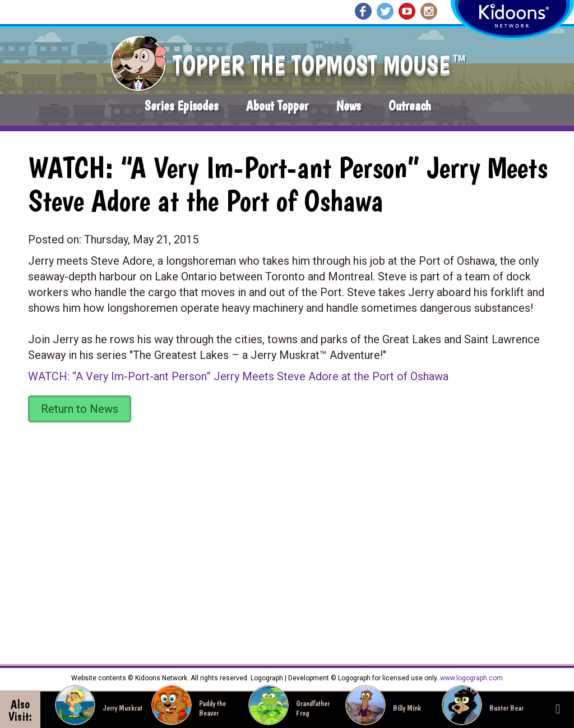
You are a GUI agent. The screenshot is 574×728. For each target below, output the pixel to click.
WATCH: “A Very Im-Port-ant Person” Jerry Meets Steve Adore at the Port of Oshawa (238, 376)
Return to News (80, 409)
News (348, 106)
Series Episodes (181, 106)
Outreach (410, 106)
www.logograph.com (471, 678)
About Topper (277, 106)
